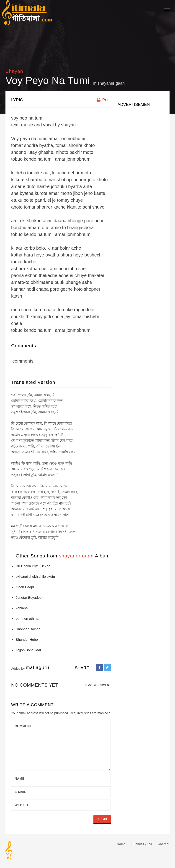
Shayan (14, 71)
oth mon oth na (27, 618)
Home (121, 844)
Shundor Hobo (27, 639)
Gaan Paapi (25, 587)
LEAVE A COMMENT (98, 685)
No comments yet (35, 685)
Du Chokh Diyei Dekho (33, 566)
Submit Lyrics (142, 844)
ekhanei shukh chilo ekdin (35, 576)
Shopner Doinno (28, 629)
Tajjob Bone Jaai (28, 650)
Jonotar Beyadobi (29, 597)
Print (104, 100)
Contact (164, 844)
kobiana (22, 608)
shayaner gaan (111, 83)
